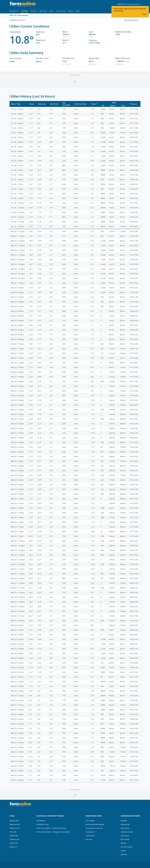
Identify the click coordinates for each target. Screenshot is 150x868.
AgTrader (124, 821)
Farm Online (125, 839)
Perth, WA (13, 832)
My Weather (14, 11)
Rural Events (125, 828)
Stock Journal (90, 832)
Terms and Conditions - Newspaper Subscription (53, 832)
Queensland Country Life (94, 828)
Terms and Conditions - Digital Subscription (51, 828)
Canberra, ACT (14, 839)
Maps (52, 11)
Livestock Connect (127, 832)
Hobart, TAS (14, 843)
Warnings (43, 11)
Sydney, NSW (14, 821)
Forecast (34, 11)
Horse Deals (125, 836)
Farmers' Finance (127, 847)
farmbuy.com (125, 824)
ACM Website (41, 821)
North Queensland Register (95, 824)
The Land (89, 839)
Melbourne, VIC (15, 824)
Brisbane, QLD (14, 828)
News (78, 11)
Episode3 (124, 854)
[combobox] (132, 20)
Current (25, 12)
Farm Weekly (90, 821)
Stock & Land (90, 836)
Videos (71, 11)
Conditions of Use (42, 824)
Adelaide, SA (14, 836)
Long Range (61, 11)
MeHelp (123, 843)
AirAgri (123, 851)
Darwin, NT (13, 847)
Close (144, 14)
